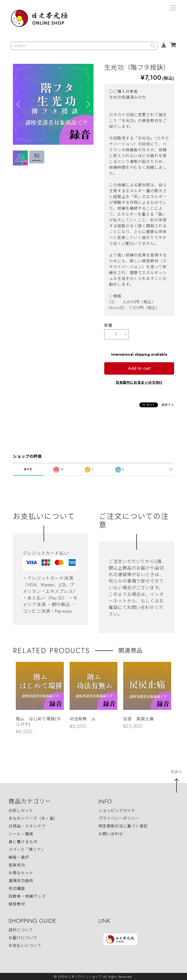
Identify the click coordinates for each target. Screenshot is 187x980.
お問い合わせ (111, 833)
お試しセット (21, 810)
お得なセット (21, 872)
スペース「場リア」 (27, 849)
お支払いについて (25, 945)
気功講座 (17, 888)
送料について (21, 929)
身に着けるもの (23, 841)
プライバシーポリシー (119, 818)
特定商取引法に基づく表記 (123, 825)
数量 (108, 325)
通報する (168, 404)
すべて (28, 469)
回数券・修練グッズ (27, 896)
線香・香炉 (19, 857)
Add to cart (139, 367)
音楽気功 (17, 864)
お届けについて (23, 937)
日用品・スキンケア (27, 825)
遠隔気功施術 (21, 880)
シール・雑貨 (21, 833)
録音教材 (17, 903)
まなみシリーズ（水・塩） (33, 818)
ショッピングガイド (117, 810)
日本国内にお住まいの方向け (139, 382)
